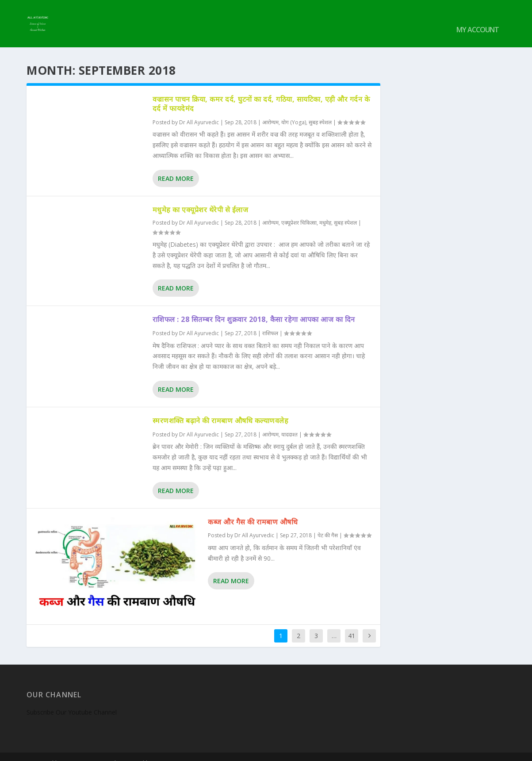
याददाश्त (289, 423)
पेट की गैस (328, 523)
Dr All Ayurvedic (199, 110)
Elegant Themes (88, 751)
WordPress (170, 751)
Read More (176, 166)
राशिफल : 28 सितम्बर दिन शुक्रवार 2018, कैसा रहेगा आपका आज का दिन (254, 307)
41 (352, 623)
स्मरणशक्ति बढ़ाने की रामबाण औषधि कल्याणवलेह (221, 409)
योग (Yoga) (294, 110)
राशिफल (270, 321)
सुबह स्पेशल (320, 110)
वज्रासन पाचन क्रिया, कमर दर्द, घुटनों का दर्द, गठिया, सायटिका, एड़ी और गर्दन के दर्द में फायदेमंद (261, 92)
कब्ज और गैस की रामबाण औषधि (253, 509)
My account (478, 18)
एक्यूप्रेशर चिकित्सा (299, 211)
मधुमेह (325, 211)
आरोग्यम (270, 110)
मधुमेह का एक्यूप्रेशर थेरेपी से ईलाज (201, 197)
